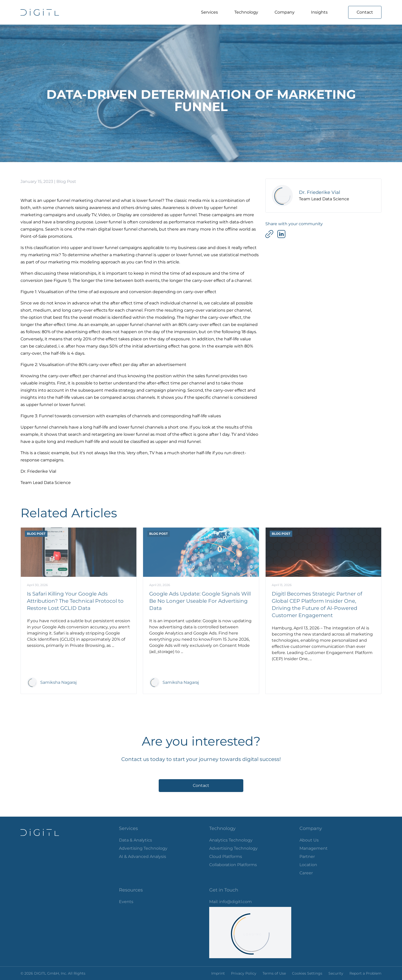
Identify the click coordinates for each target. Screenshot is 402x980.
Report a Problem (365, 973)
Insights (319, 12)
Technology (246, 12)
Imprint (218, 973)
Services (209, 12)
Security (336, 973)
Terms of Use (274, 973)
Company (285, 12)
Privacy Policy (244, 973)
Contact (365, 12)
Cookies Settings (307, 973)
